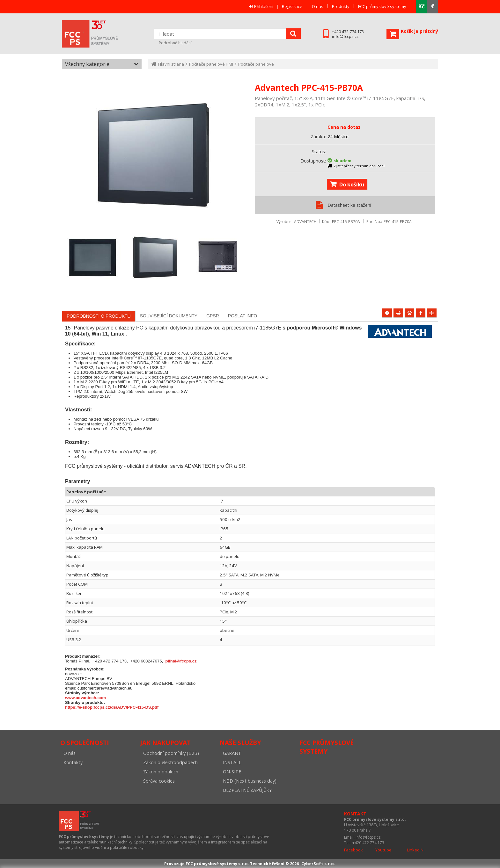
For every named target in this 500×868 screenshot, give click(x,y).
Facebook (353, 850)
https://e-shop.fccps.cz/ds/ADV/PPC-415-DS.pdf (112, 707)
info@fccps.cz (345, 36)
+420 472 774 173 (348, 32)
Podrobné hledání (175, 43)
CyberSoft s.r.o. (318, 864)
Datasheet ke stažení (349, 205)
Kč (421, 6)
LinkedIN (415, 850)
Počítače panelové (256, 64)
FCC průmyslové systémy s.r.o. (99, 34)
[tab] (99, 316)
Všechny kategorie (87, 64)
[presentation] (99, 316)
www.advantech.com (85, 698)
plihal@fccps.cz (181, 661)
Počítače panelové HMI (211, 64)
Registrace (292, 6)
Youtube (383, 850)
